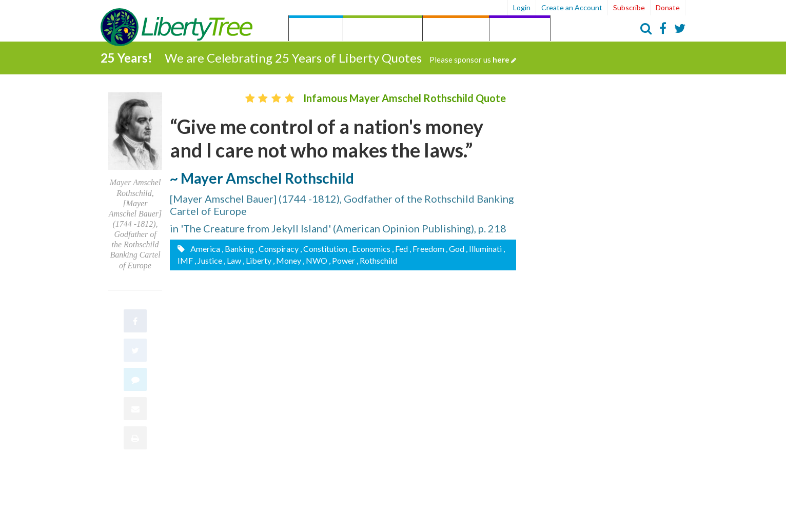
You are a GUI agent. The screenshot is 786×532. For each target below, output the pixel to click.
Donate (668, 7)
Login (522, 7)
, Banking (238, 248)
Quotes (316, 29)
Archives (520, 29)
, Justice (208, 260)
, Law (232, 260)
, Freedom (427, 248)
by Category (383, 29)
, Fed (400, 248)
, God (455, 248)
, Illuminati (484, 248)
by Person (456, 29)
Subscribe (629, 7)
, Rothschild (377, 260)
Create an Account (572, 7)
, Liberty (257, 260)
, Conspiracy (277, 248)
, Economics (370, 248)
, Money (287, 260)
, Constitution (324, 248)
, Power (342, 260)
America (204, 248)
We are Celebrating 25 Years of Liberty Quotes (340, 57)
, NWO (315, 260)
